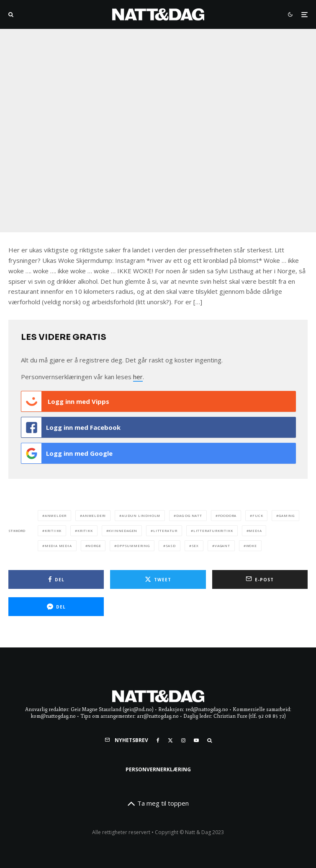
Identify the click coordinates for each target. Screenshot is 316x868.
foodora (227, 515)
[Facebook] (158, 740)
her (138, 377)
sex (195, 546)
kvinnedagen (123, 530)
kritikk (85, 530)
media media (58, 546)
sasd (171, 546)
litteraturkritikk (213, 530)
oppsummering (133, 546)
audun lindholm (141, 515)
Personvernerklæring (158, 769)
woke (252, 546)
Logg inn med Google (67, 453)
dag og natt (189, 515)
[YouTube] (196, 740)
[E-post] (260, 579)
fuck (258, 515)
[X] (170, 740)
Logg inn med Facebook (71, 427)
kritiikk (53, 530)
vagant (222, 546)
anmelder (56, 515)
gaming (287, 515)
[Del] (56, 579)
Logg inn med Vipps (65, 401)
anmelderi (94, 515)
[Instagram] (183, 740)
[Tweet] (158, 579)
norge (94, 546)
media (255, 530)
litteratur (165, 530)
